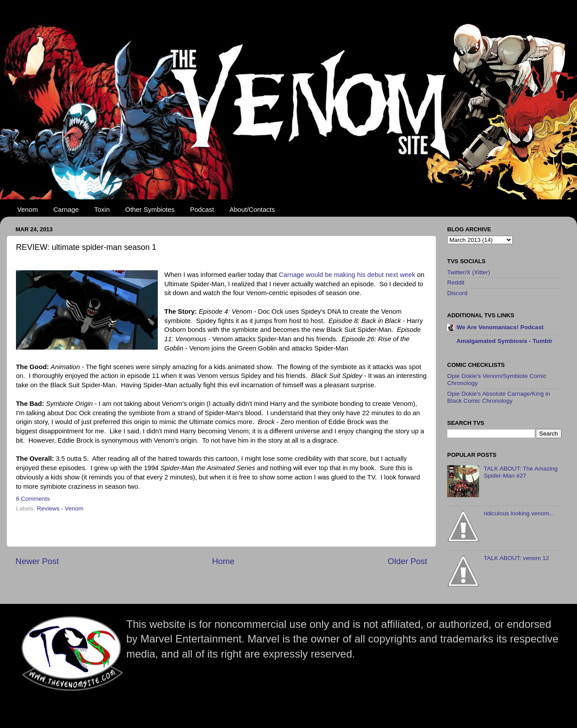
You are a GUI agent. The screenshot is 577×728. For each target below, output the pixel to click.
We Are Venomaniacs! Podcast (500, 327)
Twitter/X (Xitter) (469, 272)
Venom (28, 209)
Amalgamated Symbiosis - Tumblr (505, 341)
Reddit (456, 282)
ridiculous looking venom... (519, 513)
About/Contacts (252, 209)
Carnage (66, 209)
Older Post (407, 561)
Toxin (102, 209)
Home (223, 561)
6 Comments (33, 499)
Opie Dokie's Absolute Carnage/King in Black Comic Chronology (499, 397)
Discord (457, 293)
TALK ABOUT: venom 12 (516, 558)
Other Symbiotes (150, 209)
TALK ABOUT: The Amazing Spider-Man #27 (520, 472)
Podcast (202, 209)
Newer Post (37, 561)
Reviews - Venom (60, 508)
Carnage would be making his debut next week (347, 275)
